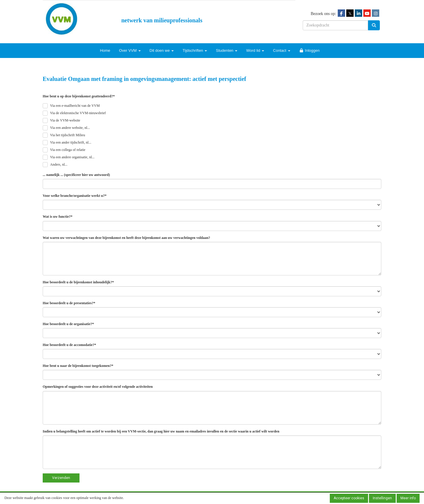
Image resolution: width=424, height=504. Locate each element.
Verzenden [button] (61, 478)
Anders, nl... (59, 164)
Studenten (227, 50)
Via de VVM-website (65, 120)
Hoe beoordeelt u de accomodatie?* (69, 345)
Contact (281, 50)
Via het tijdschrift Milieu (68, 135)
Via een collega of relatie (68, 150)
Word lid (255, 50)
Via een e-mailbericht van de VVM (75, 106)
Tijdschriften (195, 50)
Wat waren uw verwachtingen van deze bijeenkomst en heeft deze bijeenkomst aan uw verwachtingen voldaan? (126, 238)
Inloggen (309, 50)
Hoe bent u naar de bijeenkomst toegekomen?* (78, 366)
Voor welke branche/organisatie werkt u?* (75, 196)
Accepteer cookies (349, 498)
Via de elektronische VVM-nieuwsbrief (78, 113)
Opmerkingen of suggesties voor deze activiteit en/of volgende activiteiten (98, 387)
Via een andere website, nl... (70, 128)
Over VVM (130, 50)
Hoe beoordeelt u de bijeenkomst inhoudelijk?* (78, 282)
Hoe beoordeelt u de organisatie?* (68, 324)
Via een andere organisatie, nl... (72, 157)
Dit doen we (162, 50)
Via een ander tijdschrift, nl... (71, 142)
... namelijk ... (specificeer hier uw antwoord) (76, 175)
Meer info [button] (408, 498)
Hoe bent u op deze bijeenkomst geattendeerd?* (79, 96)
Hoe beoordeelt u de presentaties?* (69, 303)
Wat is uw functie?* (58, 217)
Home (105, 50)
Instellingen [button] (382, 498)
